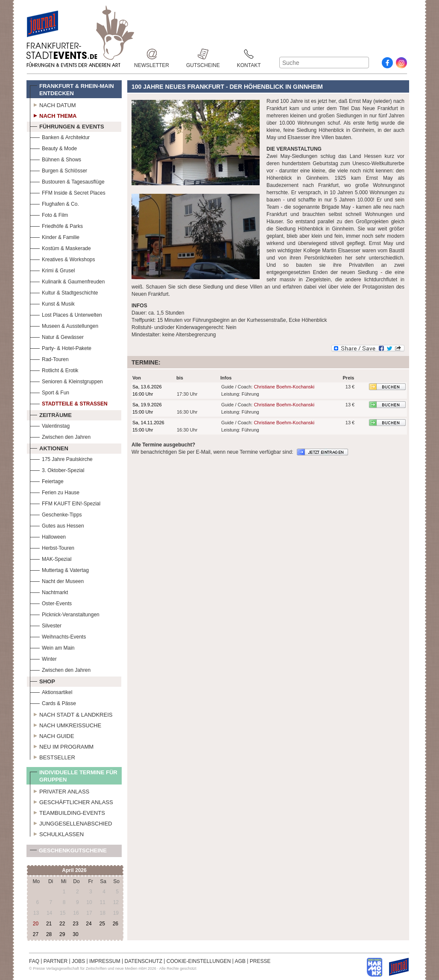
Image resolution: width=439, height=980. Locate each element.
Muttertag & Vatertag (59, 569)
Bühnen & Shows (56, 159)
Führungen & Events (67, 125)
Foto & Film (49, 214)
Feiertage (47, 480)
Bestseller (53, 756)
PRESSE (260, 961)
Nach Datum (53, 104)
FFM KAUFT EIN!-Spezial (65, 503)
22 (62, 924)
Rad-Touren (49, 358)
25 (102, 924)
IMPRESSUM (105, 961)
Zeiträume (51, 414)
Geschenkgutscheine (68, 852)
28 (49, 934)
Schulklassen (57, 833)
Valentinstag (50, 425)
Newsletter (152, 54)
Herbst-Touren (52, 547)
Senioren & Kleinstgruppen (66, 381)
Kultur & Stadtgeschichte (64, 292)
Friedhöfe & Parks (56, 225)
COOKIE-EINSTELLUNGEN (199, 961)
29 (62, 934)
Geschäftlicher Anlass (72, 801)
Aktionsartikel (51, 691)
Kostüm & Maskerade (60, 247)
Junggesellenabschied (71, 822)
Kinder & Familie (55, 236)
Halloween (48, 536)
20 (36, 924)
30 (75, 934)
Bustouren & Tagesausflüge (67, 181)
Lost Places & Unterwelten (66, 314)
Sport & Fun (50, 392)
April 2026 (74, 870)
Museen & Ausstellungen (64, 325)
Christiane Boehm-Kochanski (284, 387)
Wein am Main (52, 647)
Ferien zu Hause (55, 491)
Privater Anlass (60, 790)
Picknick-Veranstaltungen (65, 614)
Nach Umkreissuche (66, 724)
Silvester (46, 625)
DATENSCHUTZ (143, 961)
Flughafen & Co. (54, 203)
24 (89, 924)
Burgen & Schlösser (59, 170)
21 (49, 924)
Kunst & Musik (52, 303)
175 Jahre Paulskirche (61, 458)
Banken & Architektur (60, 136)
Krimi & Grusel (52, 270)
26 (116, 924)
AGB (240, 961)
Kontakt (249, 54)
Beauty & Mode (53, 147)
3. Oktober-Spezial (57, 469)
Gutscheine (203, 54)
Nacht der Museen (57, 580)
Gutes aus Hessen (57, 525)
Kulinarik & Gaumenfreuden (67, 281)
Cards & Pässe (53, 702)
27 (36, 934)
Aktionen (49, 447)
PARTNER (56, 961)
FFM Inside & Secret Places (68, 192)
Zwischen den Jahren (60, 436)
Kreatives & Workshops (63, 258)
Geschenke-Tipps (56, 514)
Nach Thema (53, 115)
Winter (43, 658)
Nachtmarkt (49, 591)
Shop (42, 680)
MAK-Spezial (51, 558)
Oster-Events (51, 602)
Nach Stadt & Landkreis (71, 714)
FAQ (34, 961)
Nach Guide (52, 735)
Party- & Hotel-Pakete (61, 347)
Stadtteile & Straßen (69, 403)
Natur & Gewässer (57, 336)
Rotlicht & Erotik (54, 369)
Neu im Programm (62, 746)
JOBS (78, 961)
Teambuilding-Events (67, 812)
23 (75, 924)
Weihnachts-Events (58, 636)
